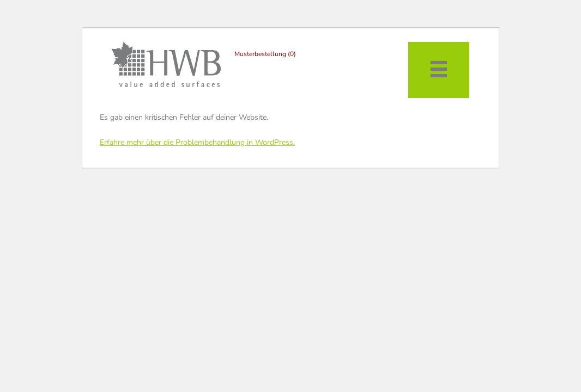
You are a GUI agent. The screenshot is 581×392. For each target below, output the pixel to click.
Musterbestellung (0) (265, 54)
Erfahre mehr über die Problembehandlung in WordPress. (197, 142)
